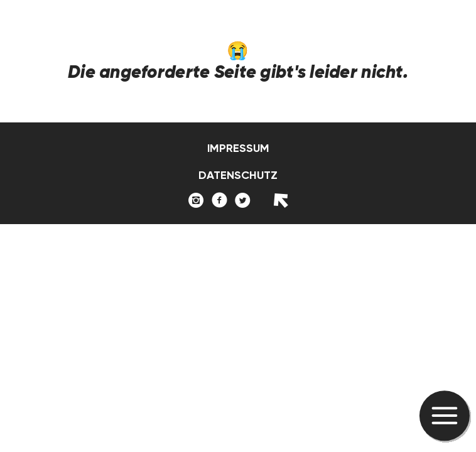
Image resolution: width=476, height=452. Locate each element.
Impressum (238, 148)
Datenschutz (238, 175)
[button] (445, 417)
